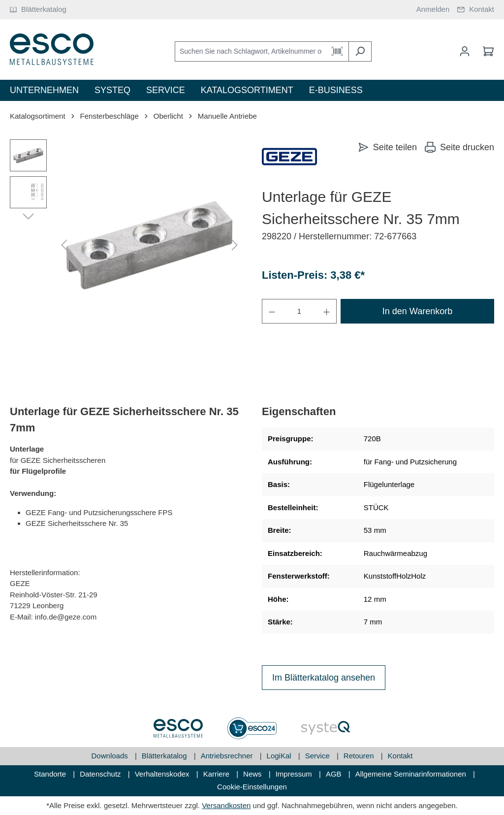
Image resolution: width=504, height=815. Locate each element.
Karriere (218, 774)
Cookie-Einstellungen (252, 787)
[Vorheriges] (64, 245)
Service (318, 756)
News (253, 774)
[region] (126, 245)
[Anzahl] (299, 311)
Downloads (111, 756)
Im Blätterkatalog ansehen (324, 678)
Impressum (295, 774)
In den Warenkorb (417, 311)
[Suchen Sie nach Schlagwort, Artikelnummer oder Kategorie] (251, 51)
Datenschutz (101, 774)
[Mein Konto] (465, 51)
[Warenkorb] (485, 51)
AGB (335, 774)
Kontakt (400, 756)
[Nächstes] (235, 245)
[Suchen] (360, 51)
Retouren (360, 756)
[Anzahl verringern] (272, 311)
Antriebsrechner (228, 756)
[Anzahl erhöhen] (327, 311)
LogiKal (280, 756)
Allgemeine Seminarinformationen (412, 774)
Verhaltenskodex (163, 774)
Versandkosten (226, 805)
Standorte (51, 774)
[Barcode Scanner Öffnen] (337, 51)
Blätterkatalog (165, 756)
